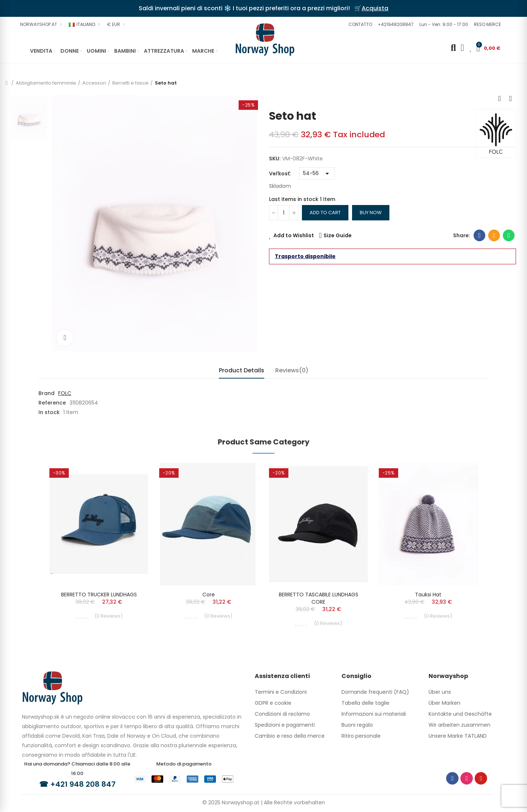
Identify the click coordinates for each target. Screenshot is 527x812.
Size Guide (338, 235)
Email (494, 235)
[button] (359, 25)
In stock (49, 412)
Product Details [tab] (242, 370)
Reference (52, 403)
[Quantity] (284, 213)
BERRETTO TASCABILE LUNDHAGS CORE (319, 598)
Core (209, 595)
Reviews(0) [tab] (292, 370)
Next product (511, 98)
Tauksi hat (428, 595)
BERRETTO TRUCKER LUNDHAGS (99, 595)
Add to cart (325, 213)
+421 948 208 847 (83, 784)
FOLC (65, 393)
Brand (46, 393)
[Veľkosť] (317, 174)
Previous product (500, 98)
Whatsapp (509, 235)
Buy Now (371, 213)
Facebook (480, 235)
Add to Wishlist (294, 235)
